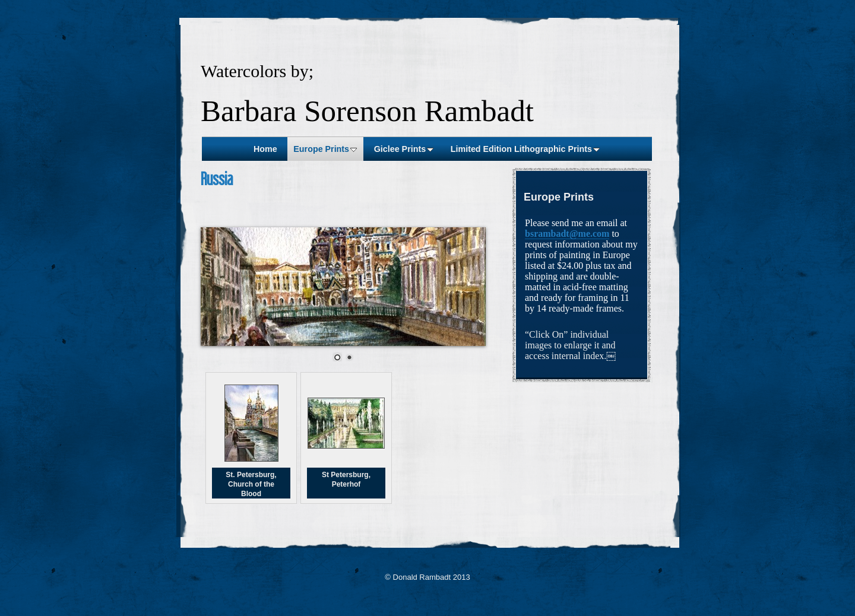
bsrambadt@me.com (567, 234)
